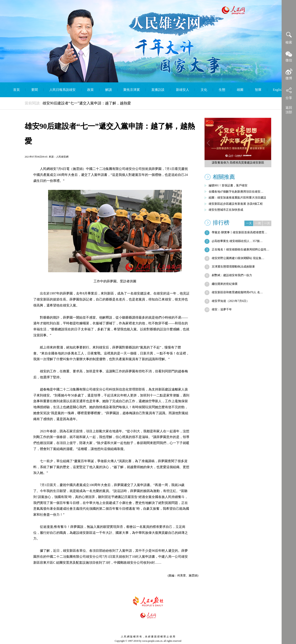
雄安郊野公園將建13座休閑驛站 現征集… (238, 258)
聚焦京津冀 (132, 90)
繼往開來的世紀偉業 (225, 284)
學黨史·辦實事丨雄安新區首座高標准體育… (239, 232)
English (278, 90)
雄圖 (240, 90)
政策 (90, 90)
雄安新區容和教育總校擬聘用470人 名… (237, 292)
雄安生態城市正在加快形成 (226, 210)
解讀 (109, 90)
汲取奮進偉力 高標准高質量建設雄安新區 (238, 163)
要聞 (35, 90)
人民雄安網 (62, 157)
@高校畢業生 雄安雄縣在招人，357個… (237, 241)
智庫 (258, 90)
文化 (204, 90)
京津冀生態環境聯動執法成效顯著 (233, 267)
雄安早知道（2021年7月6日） (230, 301)
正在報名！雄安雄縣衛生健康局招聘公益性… (240, 250)
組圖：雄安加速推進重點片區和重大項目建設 (237, 198)
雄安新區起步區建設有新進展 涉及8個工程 (236, 204)
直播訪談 (158, 90)
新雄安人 (183, 90)
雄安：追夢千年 (222, 309)
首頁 (16, 90)
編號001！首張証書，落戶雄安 (228, 185)
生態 (222, 90)
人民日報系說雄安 (62, 90)
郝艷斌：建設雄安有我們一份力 (232, 275)
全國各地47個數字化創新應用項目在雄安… (236, 192)
